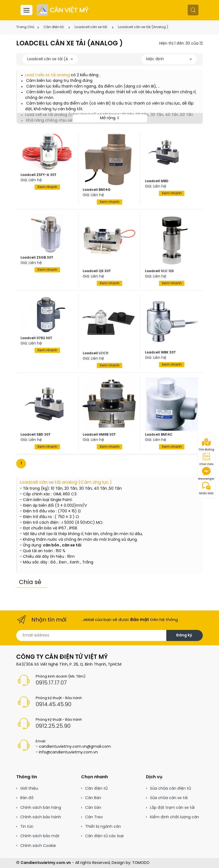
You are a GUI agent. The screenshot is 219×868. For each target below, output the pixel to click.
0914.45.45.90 (54, 705)
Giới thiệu (29, 789)
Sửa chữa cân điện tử (170, 789)
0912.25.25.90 (53, 726)
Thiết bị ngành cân (103, 827)
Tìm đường (206, 445)
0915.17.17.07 (51, 683)
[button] (193, 10)
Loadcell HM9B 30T (99, 435)
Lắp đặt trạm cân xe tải (172, 808)
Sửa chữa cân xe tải (169, 798)
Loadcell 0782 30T (36, 338)
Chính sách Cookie (38, 846)
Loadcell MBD (157, 181)
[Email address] (91, 635)
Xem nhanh (47, 187)
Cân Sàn (93, 808)
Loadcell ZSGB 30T (37, 258)
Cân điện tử (54, 27)
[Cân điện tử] (63, 10)
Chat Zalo (206, 459)
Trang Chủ (25, 27)
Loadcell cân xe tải (91, 27)
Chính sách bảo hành (41, 817)
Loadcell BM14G (97, 190)
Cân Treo (94, 817)
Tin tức (27, 827)
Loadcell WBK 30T (160, 353)
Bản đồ (27, 798)
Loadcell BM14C (159, 435)
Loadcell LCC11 (96, 353)
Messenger (206, 474)
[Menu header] (26, 10)
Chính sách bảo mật (40, 836)
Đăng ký (184, 635)
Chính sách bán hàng (41, 808)
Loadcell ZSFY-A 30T (39, 175)
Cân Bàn (93, 798)
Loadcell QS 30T (97, 271)
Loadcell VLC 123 (159, 271)
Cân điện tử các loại (104, 836)
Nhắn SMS (206, 488)
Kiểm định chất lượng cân (175, 817)
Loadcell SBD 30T (36, 435)
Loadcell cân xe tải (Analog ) (143, 27)
